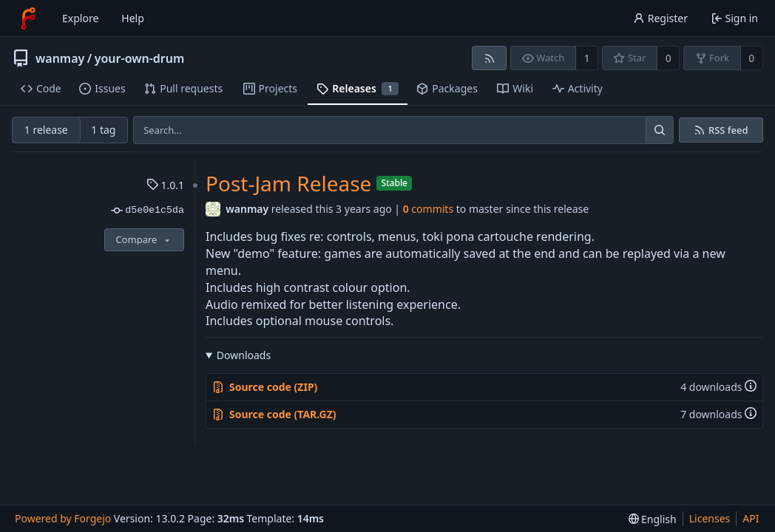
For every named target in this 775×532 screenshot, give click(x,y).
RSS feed (728, 130)
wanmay (60, 58)
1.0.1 (165, 185)
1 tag (103, 130)
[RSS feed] (489, 58)
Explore (80, 18)
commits (428, 209)
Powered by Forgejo (63, 518)
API (751, 518)
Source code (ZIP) (265, 387)
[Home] (28, 18)
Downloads (244, 355)
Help (133, 18)
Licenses (710, 518)
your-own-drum (140, 58)
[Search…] (660, 130)
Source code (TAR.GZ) (274, 414)
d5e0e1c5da (148, 211)
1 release (46, 130)
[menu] (653, 519)
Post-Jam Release (288, 183)
